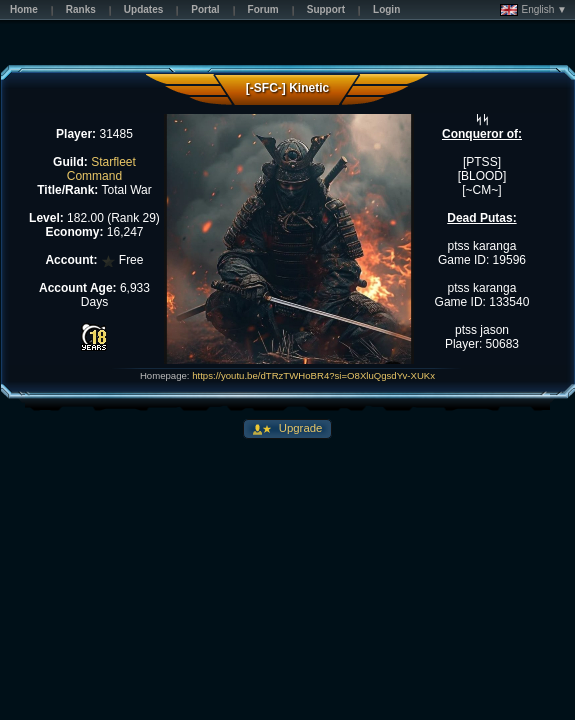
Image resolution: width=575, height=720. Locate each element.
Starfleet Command (101, 169)
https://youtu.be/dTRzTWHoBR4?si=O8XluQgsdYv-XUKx (313, 375)
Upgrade (299, 428)
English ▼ (533, 10)
